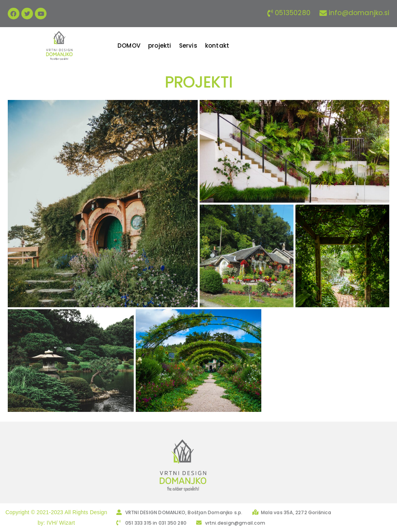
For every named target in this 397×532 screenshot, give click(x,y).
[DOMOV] (129, 46)
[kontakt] (217, 46)
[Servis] (188, 46)
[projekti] (160, 46)
